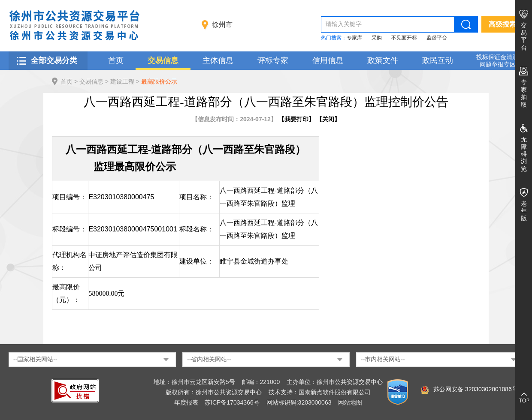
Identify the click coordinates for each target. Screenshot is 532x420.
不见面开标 (404, 38)
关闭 (328, 119)
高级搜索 (502, 24)
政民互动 (438, 60)
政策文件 (383, 60)
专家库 (354, 38)
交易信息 (163, 60)
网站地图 (350, 402)
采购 (377, 38)
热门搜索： (334, 38)
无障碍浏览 (524, 154)
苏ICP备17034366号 (232, 402)
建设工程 (122, 81)
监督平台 (437, 38)
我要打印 (296, 119)
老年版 (524, 211)
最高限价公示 (159, 81)
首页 (116, 60)
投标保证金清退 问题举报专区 (497, 61)
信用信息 (328, 60)
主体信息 (218, 60)
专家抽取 (524, 93)
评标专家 (273, 60)
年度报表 (186, 402)
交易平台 (524, 36)
